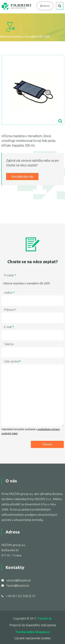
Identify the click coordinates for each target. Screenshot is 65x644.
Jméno (9, 293)
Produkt (10, 275)
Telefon (9, 344)
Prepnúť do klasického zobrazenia (33, 625)
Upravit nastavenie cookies (33, 638)
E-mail (9, 327)
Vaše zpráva (12, 361)
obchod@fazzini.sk (19, 580)
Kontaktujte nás (22, 176)
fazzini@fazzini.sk (18, 586)
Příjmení (10, 310)
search (60, 6)
